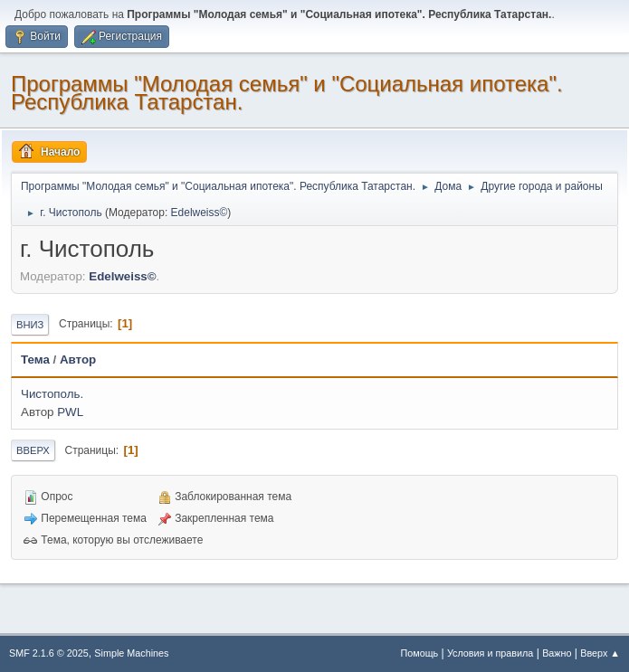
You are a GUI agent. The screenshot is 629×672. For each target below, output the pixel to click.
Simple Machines (131, 653)
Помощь (420, 653)
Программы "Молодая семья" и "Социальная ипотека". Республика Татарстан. (287, 93)
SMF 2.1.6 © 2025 (49, 653)
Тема (35, 360)
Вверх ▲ (600, 653)
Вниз (30, 325)
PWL (70, 412)
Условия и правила (490, 653)
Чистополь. (52, 394)
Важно (557, 653)
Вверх (33, 450)
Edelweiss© (200, 213)
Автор (78, 360)
